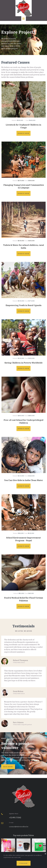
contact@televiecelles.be (19, 827)
